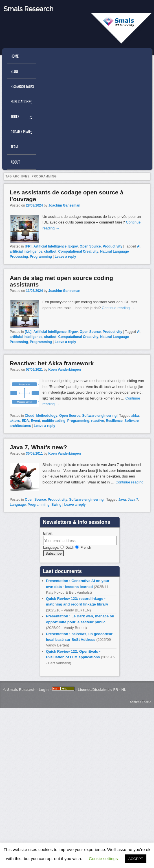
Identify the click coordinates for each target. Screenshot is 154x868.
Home (15, 56)
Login (44, 690)
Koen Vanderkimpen (64, 370)
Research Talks (22, 86)
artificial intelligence (26, 251)
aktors (15, 421)
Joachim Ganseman (64, 205)
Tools (15, 116)
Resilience (114, 421)
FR (115, 690)
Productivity (112, 246)
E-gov (73, 246)
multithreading (54, 421)
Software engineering (99, 416)
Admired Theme (140, 702)
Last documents (62, 571)
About (15, 162)
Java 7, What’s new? (38, 447)
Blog (14, 71)
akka (135, 416)
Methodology (47, 416)
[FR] (28, 246)
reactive (97, 421)
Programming (41, 257)
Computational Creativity (78, 251)
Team (14, 147)
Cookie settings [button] (103, 859)
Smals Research (28, 9)
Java (122, 500)
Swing (57, 505)
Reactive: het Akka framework (52, 363)
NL (124, 690)
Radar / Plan (20, 132)
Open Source (90, 246)
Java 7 (133, 500)
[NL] (28, 332)
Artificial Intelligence (50, 246)
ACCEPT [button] (136, 859)
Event (35, 421)
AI (139, 246)
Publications (21, 101)
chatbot (50, 251)
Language (18, 505)
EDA (25, 421)
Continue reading (118, 308)
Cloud (30, 416)
